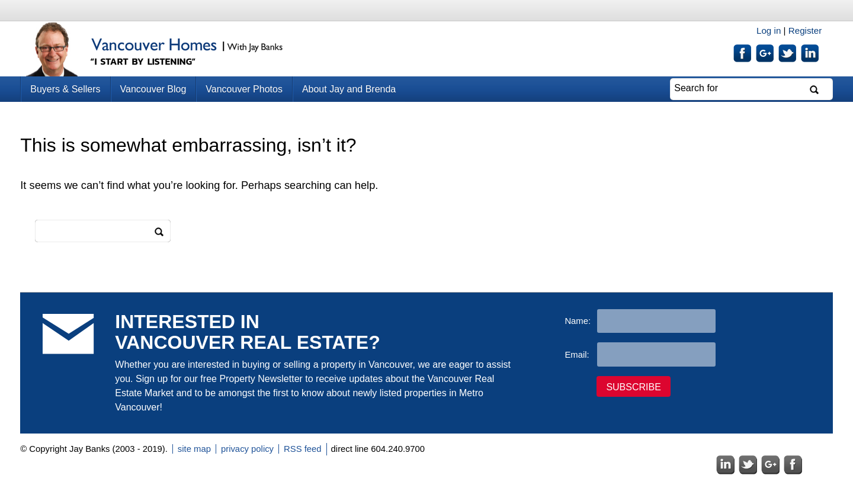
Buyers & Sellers (65, 89)
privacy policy (247, 449)
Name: (578, 321)
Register (805, 31)
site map (194, 449)
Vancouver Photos (244, 89)
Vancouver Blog (153, 89)
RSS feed (303, 449)
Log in (769, 31)
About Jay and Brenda (349, 89)
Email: (577, 355)
